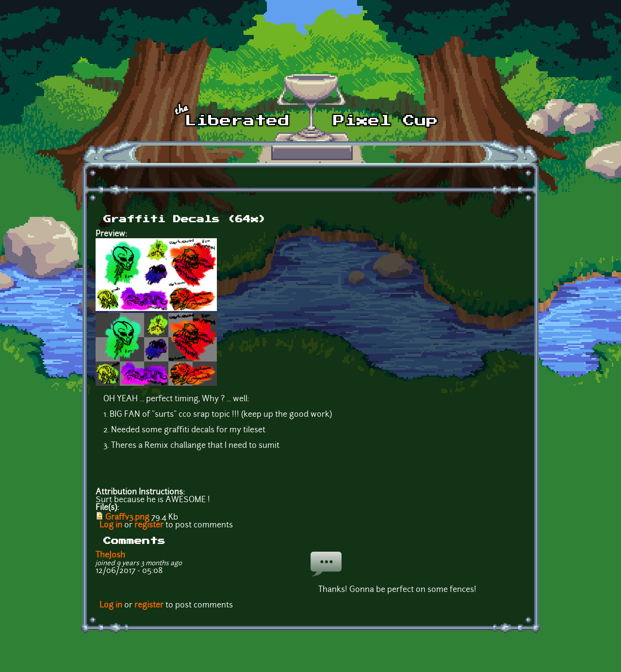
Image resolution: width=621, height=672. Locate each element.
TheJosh (110, 556)
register (149, 525)
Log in (111, 525)
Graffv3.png (127, 518)
